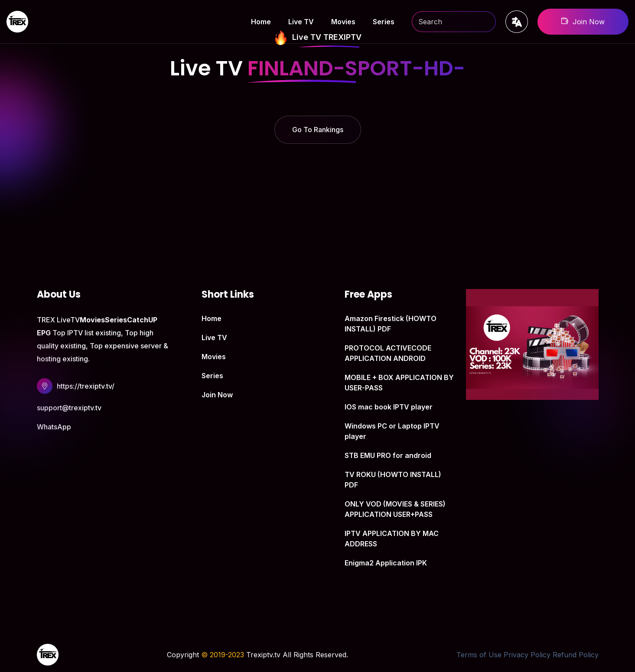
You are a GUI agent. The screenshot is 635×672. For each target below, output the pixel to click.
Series (384, 22)
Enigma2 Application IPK (386, 563)
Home (261, 22)
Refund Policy (576, 655)
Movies (343, 22)
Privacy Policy (527, 655)
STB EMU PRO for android (388, 455)
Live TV (301, 22)
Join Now (583, 22)
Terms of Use (479, 655)
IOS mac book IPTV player (389, 407)
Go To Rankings (318, 130)
